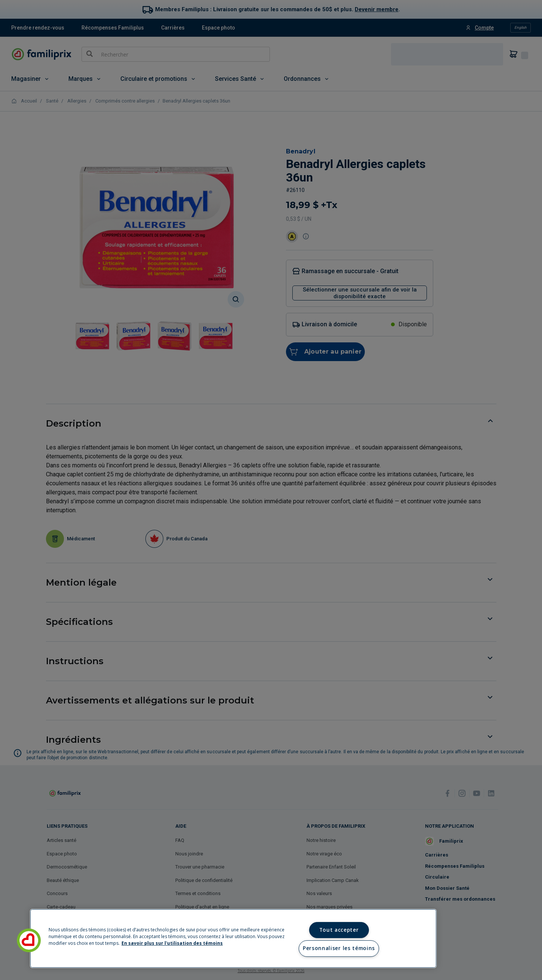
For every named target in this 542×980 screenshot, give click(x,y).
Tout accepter (339, 930)
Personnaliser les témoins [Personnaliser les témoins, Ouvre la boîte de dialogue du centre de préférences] (339, 948)
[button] (29, 940)
